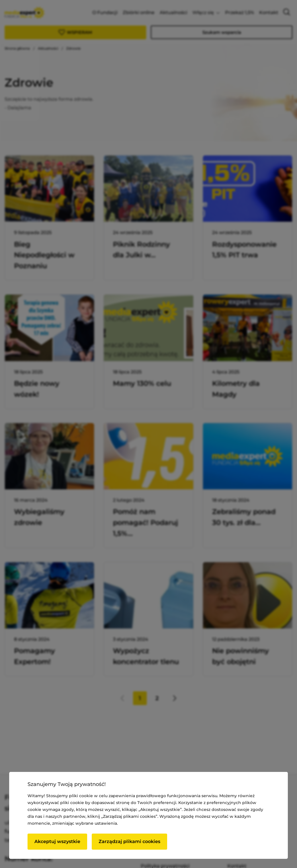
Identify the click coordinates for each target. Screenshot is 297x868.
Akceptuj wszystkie (57, 841)
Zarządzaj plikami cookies (129, 841)
